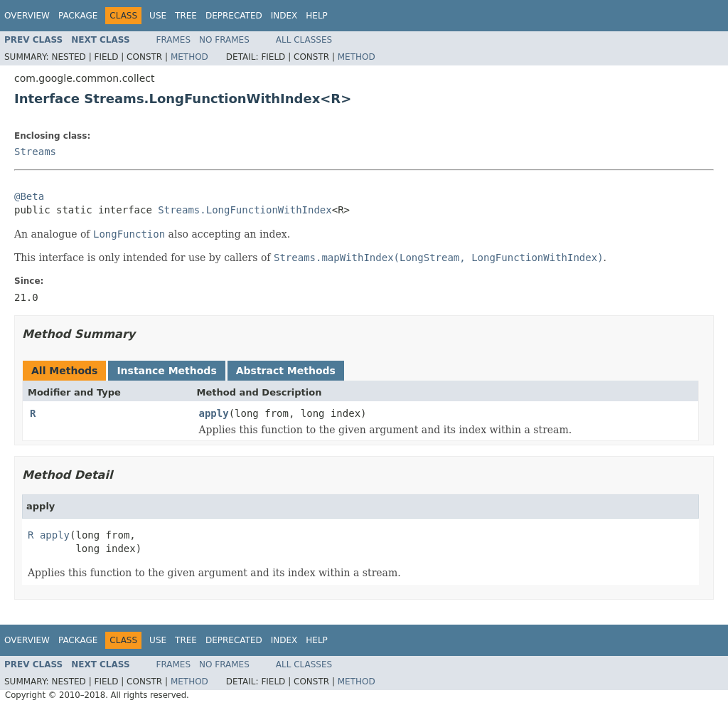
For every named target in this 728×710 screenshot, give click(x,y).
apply (214, 413)
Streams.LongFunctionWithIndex (245, 210)
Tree (186, 16)
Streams (35, 152)
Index (284, 16)
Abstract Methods (286, 371)
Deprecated (234, 16)
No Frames (224, 40)
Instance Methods (166, 371)
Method (189, 57)
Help (317, 16)
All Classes (304, 40)
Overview (27, 16)
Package (78, 16)
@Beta (29, 196)
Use (158, 16)
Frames (174, 40)
